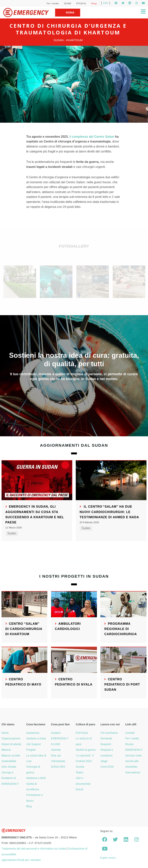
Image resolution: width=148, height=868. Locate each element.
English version (108, 858)
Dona (70, 12)
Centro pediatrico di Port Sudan (122, 684)
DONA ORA (58, 767)
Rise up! (56, 756)
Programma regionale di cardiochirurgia (121, 629)
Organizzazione (11, 738)
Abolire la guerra (86, 750)
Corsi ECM (107, 767)
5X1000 (67, 3)
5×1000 (56, 744)
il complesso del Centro (92, 137)
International (133, 772)
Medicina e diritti (36, 778)
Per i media (53, 3)
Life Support (34, 744)
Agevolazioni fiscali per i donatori (21, 860)
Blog (29, 806)
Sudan (12, 533)
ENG (106, 3)
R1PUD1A (81, 3)
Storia (5, 733)
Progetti (31, 750)
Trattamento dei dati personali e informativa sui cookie (34, 849)
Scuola (80, 767)
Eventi (79, 789)
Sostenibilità (9, 761)
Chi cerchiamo (109, 733)
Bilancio (6, 750)
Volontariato (58, 761)
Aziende (56, 750)
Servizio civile (133, 756)
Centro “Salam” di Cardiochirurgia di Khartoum (24, 629)
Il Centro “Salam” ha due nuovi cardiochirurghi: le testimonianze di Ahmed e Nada (110, 512)
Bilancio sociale (11, 756)
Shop (94, 3)
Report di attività (11, 744)
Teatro (79, 772)
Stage (104, 761)
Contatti (130, 733)
